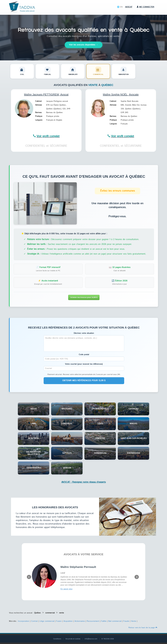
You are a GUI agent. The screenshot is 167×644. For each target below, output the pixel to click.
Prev (29, 577)
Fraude (126, 621)
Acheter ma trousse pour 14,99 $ (84, 297)
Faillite (104, 621)
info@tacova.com (91, 639)
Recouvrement (93, 621)
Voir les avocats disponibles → (84, 45)
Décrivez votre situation (84, 333)
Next (137, 577)
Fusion (59, 621)
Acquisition (68, 621)
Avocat (129, 7)
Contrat (34, 621)
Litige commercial (47, 621)
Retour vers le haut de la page (143, 628)
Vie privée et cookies (73, 639)
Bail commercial (115, 621)
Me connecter (145, 7)
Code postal (84, 355)
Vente (134, 621)
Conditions (57, 639)
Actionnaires (80, 621)
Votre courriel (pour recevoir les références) (84, 364)
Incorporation (24, 621)
